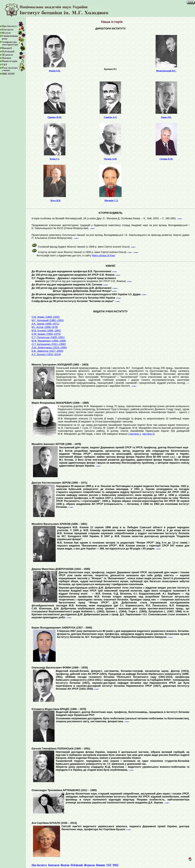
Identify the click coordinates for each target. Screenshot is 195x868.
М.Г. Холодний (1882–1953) (48, 320)
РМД (116, 865)
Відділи (65, 865)
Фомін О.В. (55, 71)
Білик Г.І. (55, 159)
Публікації (77, 865)
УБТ (109, 865)
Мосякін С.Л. (111, 200)
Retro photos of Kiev (103, 256)
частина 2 (148, 434)
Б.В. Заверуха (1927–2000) (47, 351)
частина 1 (135, 434)
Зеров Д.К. (166, 117)
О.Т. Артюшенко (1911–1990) (49, 344)
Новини (100, 865)
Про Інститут (39, 865)
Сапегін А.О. (111, 117)
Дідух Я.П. (56, 200)
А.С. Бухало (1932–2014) (46, 354)
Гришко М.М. (55, 117)
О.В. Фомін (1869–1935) (46, 317)
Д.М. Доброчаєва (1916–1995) (49, 348)
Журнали (89, 865)
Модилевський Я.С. (166, 71)
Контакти (54, 865)
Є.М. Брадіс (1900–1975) (46, 334)
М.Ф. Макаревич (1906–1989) (49, 341)
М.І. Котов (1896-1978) (45, 327)
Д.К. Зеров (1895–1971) (45, 324)
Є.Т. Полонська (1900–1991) (48, 337)
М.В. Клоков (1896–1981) (46, 331)
